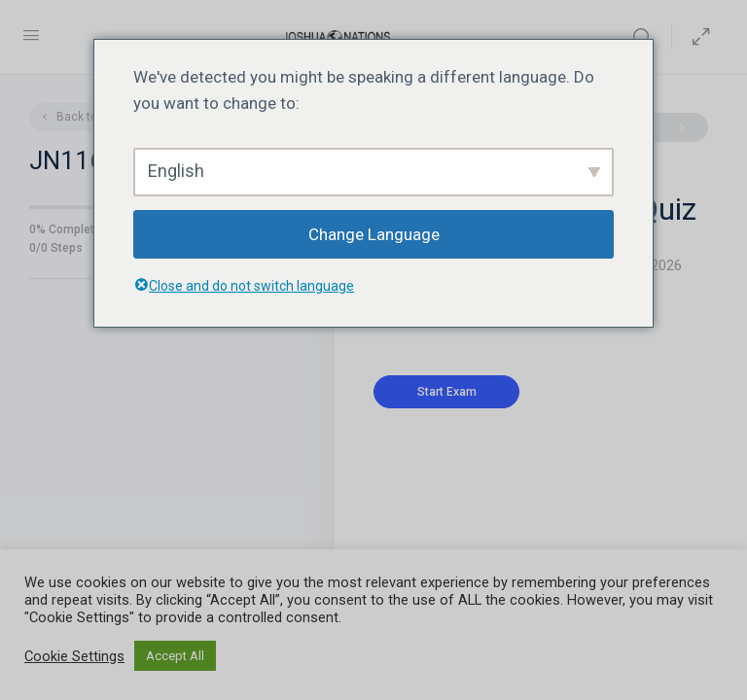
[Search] (647, 37)
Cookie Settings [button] (74, 656)
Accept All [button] (175, 656)
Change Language (374, 234)
